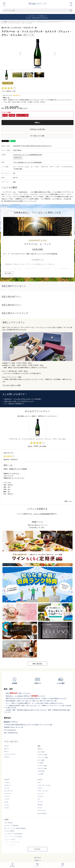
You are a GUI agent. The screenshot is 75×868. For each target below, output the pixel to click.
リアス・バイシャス (43, 791)
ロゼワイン (7, 757)
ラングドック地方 (42, 766)
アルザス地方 (41, 771)
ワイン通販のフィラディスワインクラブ (11, 21)
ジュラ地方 (40, 774)
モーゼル (7, 808)
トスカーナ (7, 783)
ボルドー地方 (41, 752)
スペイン (40, 780)
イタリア (7, 780)
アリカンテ (40, 796)
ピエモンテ (7, 785)
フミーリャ (40, 802)
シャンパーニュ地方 (43, 757)
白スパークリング (56, 21)
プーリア (7, 796)
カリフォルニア (42, 811)
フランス (24, 21)
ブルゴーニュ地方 (42, 755)
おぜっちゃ (7, 453)
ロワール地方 (41, 760)
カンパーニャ (8, 794)
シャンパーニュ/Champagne (33, 162)
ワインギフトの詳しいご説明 (12, 385)
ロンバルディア (8, 791)
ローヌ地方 (40, 763)
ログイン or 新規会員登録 (42, 514)
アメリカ (40, 805)
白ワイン (7, 752)
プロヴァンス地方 (42, 768)
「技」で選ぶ (8, 83)
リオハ (39, 783)
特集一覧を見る (37, 664)
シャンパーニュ (31, 21)
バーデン (7, 805)
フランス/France (19, 162)
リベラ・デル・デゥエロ (44, 785)
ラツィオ (7, 788)
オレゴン (40, 808)
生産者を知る (18, 158)
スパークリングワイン (10, 754)
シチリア (7, 799)
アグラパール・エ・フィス (43, 21)
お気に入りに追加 (39, 136)
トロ (39, 799)
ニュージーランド (42, 813)
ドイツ (6, 802)
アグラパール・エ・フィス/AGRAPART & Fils (28, 155)
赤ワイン (7, 749)
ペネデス (40, 788)
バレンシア (40, 794)
